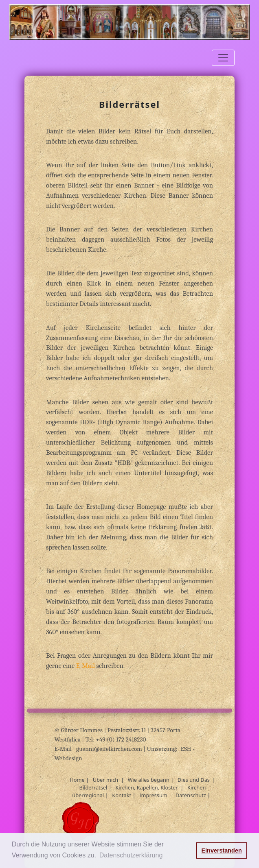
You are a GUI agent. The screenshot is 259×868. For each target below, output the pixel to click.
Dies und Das (194, 780)
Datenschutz (191, 795)
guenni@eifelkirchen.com (110, 749)
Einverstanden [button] (222, 851)
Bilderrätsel (93, 787)
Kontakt (122, 795)
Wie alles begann (149, 780)
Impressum (153, 795)
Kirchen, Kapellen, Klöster (146, 787)
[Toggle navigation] (223, 58)
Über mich (105, 780)
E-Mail (86, 666)
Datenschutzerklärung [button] (131, 855)
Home (77, 780)
